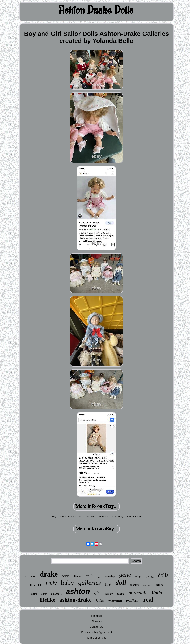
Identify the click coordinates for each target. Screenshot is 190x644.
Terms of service (97, 638)
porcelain (138, 593)
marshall (115, 601)
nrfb (89, 576)
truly (51, 583)
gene (125, 575)
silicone (147, 585)
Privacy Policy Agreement (96, 632)
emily (109, 594)
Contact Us (96, 627)
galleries (90, 583)
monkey (135, 585)
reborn (56, 593)
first (108, 584)
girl (97, 593)
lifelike (47, 600)
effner (121, 594)
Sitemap (96, 621)
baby (68, 583)
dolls (163, 575)
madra (159, 585)
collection (150, 577)
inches (35, 585)
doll (121, 583)
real (148, 600)
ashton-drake (76, 600)
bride (66, 576)
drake (49, 574)
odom (44, 594)
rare (34, 593)
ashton (78, 591)
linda (157, 593)
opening (110, 576)
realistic (133, 601)
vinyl (138, 576)
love (99, 577)
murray (30, 576)
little (100, 600)
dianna (77, 576)
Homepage (96, 616)
